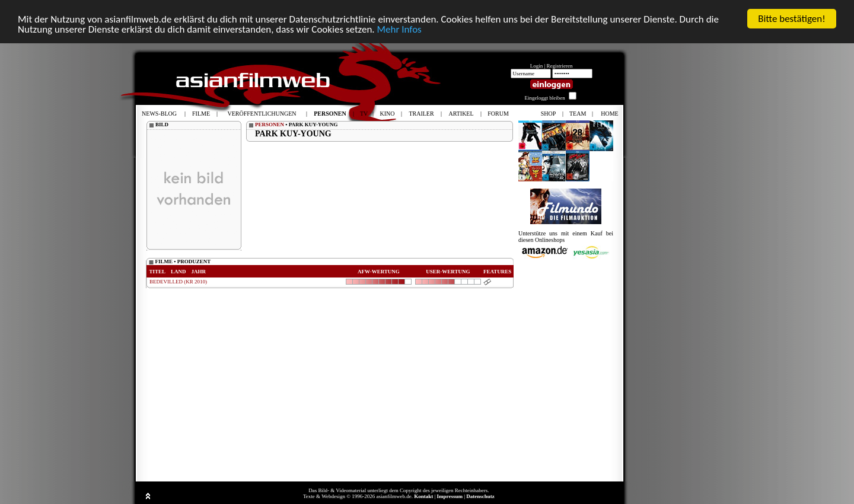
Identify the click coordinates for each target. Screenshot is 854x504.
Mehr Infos (399, 29)
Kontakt (423, 496)
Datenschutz (480, 496)
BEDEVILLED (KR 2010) (178, 282)
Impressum (450, 496)
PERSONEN (270, 125)
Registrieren (560, 66)
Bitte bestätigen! (792, 19)
